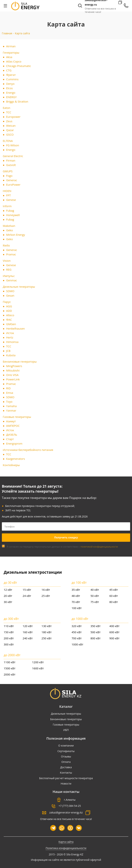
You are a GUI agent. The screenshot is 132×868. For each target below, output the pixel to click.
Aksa (9, 57)
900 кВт (114, 638)
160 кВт (28, 632)
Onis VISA (12, 375)
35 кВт (76, 590)
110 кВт (9, 626)
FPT (8, 195)
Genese (11, 200)
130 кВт (46, 626)
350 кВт (96, 626)
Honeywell (13, 215)
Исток (10, 333)
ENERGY (11, 97)
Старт (10, 439)
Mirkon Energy (16, 235)
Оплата (66, 762)
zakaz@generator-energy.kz (66, 812)
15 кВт (27, 590)
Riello (6, 245)
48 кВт (76, 596)
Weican (11, 126)
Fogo (9, 176)
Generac (12, 180)
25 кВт (46, 596)
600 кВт (114, 632)
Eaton (7, 108)
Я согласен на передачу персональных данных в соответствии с (62, 547)
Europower (13, 117)
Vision (7, 261)
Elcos (9, 88)
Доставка (66, 767)
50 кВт (95, 596)
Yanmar (11, 410)
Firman (11, 160)
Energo (11, 93)
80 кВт (114, 602)
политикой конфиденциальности (99, 547)
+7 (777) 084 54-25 (70, 806)
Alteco (10, 315)
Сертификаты (66, 751)
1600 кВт (38, 668)
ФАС (9, 320)
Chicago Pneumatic (18, 66)
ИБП (66, 730)
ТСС (9, 112)
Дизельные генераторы (19, 287)
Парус (7, 302)
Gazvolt (11, 165)
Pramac (11, 254)
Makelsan (9, 226)
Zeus (9, 121)
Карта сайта (66, 842)
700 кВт (77, 638)
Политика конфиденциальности (66, 848)
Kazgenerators (16, 459)
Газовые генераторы (17, 417)
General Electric (13, 156)
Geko (9, 230)
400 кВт (114, 626)
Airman (11, 46)
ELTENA (8, 141)
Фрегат (11, 75)
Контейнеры (11, 465)
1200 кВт (38, 662)
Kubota (11, 355)
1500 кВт (10, 668)
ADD (9, 311)
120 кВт (28, 626)
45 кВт (114, 590)
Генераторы (11, 52)
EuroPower (13, 185)
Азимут (11, 421)
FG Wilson (13, 145)
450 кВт (77, 632)
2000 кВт (10, 674)
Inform (7, 206)
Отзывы (66, 756)
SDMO (10, 291)
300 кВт (9, 644)
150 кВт (9, 632)
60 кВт (114, 596)
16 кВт (46, 590)
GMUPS (8, 171)
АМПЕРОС (13, 426)
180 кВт (46, 632)
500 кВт (96, 632)
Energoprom (14, 443)
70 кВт (76, 602)
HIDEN (7, 191)
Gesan (10, 295)
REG (9, 269)
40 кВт (95, 590)
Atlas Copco (14, 61)
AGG (9, 306)
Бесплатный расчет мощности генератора (66, 778)
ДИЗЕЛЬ (12, 435)
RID (8, 388)
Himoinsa (12, 342)
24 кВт (27, 596)
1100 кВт (10, 662)
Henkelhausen (15, 328)
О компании (66, 745)
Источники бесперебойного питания (28, 450)
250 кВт (46, 638)
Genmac (12, 280)
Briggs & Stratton (17, 101)
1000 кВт (77, 644)
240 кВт (28, 638)
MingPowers (14, 366)
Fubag (10, 211)
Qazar (10, 130)
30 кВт (8, 602)
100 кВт (77, 608)
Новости (66, 784)
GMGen (11, 324)
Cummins (12, 79)
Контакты (66, 773)
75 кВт (95, 602)
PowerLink (13, 379)
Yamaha (11, 406)
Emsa (10, 393)
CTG (9, 70)
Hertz (10, 337)
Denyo (10, 84)
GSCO (10, 134)
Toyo (9, 402)
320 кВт (77, 626)
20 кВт (8, 596)
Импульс (9, 276)
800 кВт (96, 638)
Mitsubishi (13, 370)
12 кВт (8, 590)
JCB (8, 351)
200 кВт (9, 638)
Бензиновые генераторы (20, 361)
